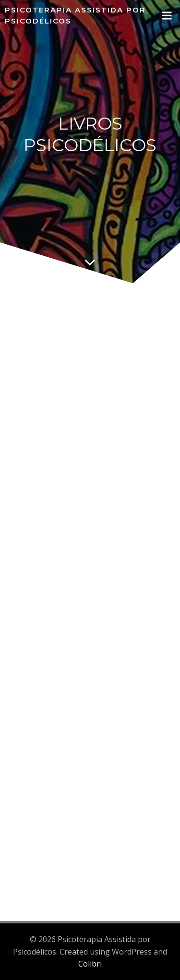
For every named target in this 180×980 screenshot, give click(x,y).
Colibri (90, 964)
